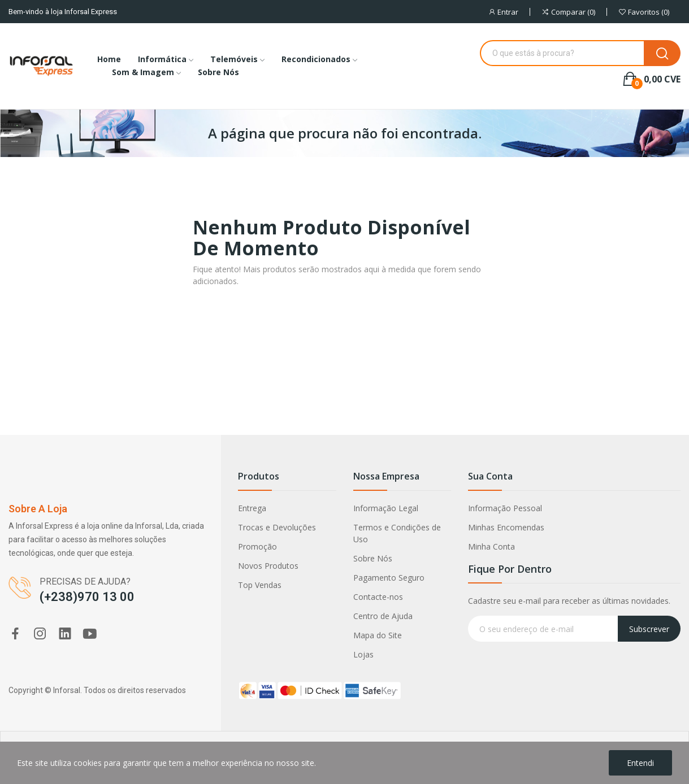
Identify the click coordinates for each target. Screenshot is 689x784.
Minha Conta (491, 546)
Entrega (252, 508)
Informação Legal (386, 508)
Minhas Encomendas (506, 527)
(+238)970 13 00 (87, 597)
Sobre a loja (38, 509)
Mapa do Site (378, 635)
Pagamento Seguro (389, 578)
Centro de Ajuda (383, 616)
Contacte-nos (378, 597)
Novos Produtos (268, 566)
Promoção (257, 546)
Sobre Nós (373, 558)
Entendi (640, 763)
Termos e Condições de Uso (397, 533)
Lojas (363, 654)
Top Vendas (260, 585)
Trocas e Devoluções (277, 527)
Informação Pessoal (505, 508)
